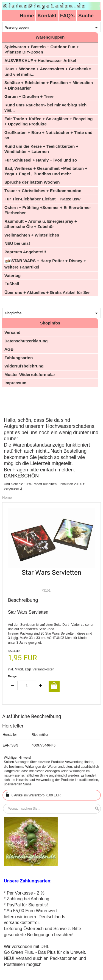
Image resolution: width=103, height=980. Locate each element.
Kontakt (47, 16)
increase (41, 685)
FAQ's (67, 16)
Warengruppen (17, 27)
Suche (86, 16)
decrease (13, 685)
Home (27, 16)
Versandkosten (43, 669)
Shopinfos (13, 313)
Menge (12, 676)
